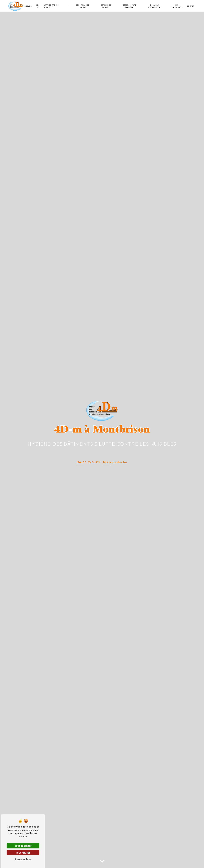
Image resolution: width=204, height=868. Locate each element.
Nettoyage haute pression (129, 6)
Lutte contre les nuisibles (51, 6)
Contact (190, 6)
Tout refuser (23, 853)
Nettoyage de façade (105, 6)
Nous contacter (115, 462)
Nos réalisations (176, 6)
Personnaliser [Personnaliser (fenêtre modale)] (23, 859)
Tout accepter (23, 846)
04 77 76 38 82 (88, 462)
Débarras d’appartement (154, 6)
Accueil (28, 6)
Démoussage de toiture (83, 6)
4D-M (37, 6)
